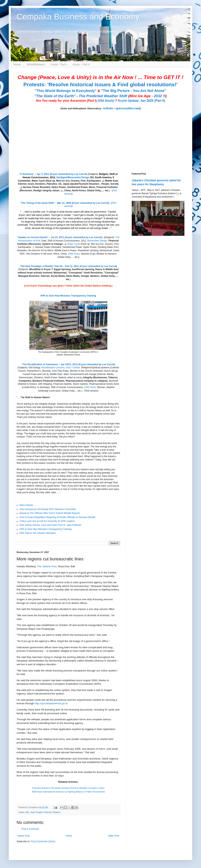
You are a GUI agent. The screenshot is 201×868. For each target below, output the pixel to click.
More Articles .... (28, 505)
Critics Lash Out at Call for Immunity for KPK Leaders (47, 521)
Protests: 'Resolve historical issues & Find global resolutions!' (100, 85)
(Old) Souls (74, 254)
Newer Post (24, 836)
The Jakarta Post (47, 566)
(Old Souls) (106, 101)
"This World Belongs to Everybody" (66, 91)
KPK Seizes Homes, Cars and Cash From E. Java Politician (50, 525)
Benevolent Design (97, 241)
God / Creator (73, 368)
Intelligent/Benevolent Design (73, 177)
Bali (27, 812)
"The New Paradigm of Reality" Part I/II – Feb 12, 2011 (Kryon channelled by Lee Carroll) (68, 266)
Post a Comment (30, 829)
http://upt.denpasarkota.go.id (51, 703)
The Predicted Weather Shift (103, 96)
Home (17, 64)
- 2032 (147, 96)
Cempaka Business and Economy (78, 17)
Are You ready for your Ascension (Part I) (67, 101)
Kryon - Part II (81, 64)
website (108, 108)
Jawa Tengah (36, 812)
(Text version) (91, 391)
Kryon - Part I (59, 64)
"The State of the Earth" (55, 96)
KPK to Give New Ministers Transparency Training (68, 296)
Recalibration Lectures (53, 368)
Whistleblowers (36, 64)
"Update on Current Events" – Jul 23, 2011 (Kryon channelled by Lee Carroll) (60, 237)
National (48, 812)
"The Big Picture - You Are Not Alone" (134, 91)
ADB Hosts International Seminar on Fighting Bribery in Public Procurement (68, 792)
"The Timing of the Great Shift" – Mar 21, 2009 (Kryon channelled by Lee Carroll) (65, 203)
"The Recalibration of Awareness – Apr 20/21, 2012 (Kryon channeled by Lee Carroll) (68, 364)
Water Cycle (74, 244)
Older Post (113, 836)
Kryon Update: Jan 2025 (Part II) (141, 101)
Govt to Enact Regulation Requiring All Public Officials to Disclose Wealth (57, 517)
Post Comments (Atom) (43, 841)
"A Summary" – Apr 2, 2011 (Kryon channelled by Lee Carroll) (53, 174)
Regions (57, 812)
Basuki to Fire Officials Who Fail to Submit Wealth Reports (50, 513)
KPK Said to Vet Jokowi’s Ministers (38, 533)
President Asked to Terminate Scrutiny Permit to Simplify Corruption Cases (68, 788)
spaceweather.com (128, 108)
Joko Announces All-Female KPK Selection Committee (48, 509)
